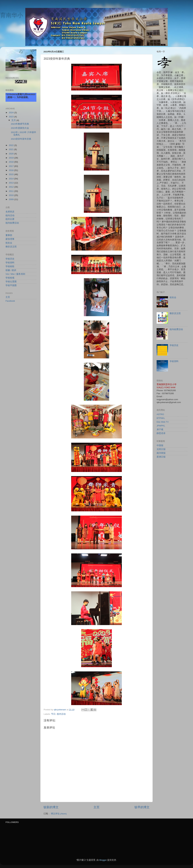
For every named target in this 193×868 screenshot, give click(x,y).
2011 (12, 191)
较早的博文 (142, 807)
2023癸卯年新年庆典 (21, 139)
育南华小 (11, 15)
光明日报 (161, 449)
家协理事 (10, 239)
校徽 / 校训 (11, 270)
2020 (12, 154)
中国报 (160, 445)
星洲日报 (161, 457)
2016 (12, 170)
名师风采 (10, 212)
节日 (53, 714)
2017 (12, 166)
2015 (12, 174)
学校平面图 (11, 285)
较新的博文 (51, 807)
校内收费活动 (12, 223)
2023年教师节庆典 (20, 124)
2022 (12, 145)
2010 (12, 195)
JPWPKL (161, 426)
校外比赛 (10, 219)
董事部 (9, 235)
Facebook (10, 301)
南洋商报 (161, 453)
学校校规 (10, 278)
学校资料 (10, 263)
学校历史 (10, 259)
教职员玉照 (11, 247)
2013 (12, 183)
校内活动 (61, 714)
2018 (12, 162)
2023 (12, 117)
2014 (12, 179)
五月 (14, 120)
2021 (12, 149)
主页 (96, 807)
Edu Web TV (163, 422)
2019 (12, 158)
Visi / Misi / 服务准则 (15, 274)
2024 (12, 113)
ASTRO (160, 414)
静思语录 (161, 433)
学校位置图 (11, 282)
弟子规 (160, 429)
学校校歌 (10, 266)
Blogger (103, 860)
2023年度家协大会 (20, 128)
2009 (12, 199)
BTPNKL (161, 418)
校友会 (9, 243)
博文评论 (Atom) (59, 814)
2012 (12, 187)
